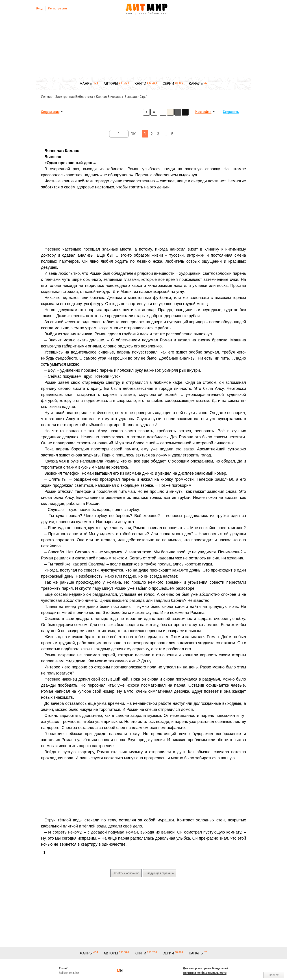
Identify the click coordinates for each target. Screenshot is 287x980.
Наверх (274, 975)
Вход (40, 8)
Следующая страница (160, 873)
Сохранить (231, 112)
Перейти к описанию (126, 873)
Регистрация (57, 8)
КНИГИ (140, 84)
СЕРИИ (168, 84)
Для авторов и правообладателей (206, 968)
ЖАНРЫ (86, 84)
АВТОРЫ (111, 84)
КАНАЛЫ (196, 84)
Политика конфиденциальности (205, 973)
